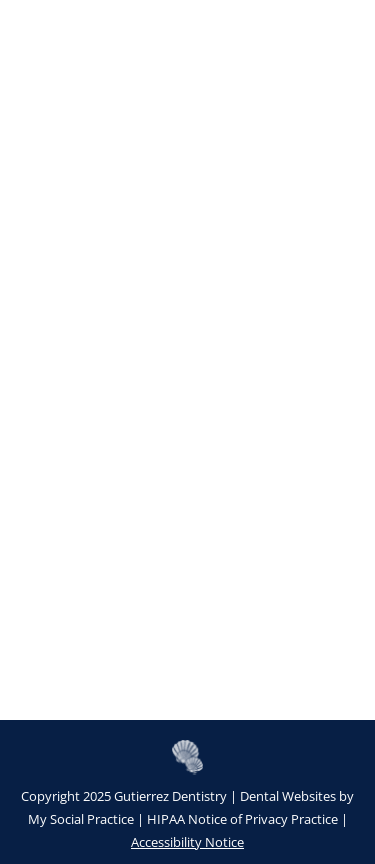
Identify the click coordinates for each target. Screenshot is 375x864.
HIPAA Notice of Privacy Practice (242, 819)
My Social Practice (81, 819)
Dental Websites (288, 796)
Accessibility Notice (187, 842)
